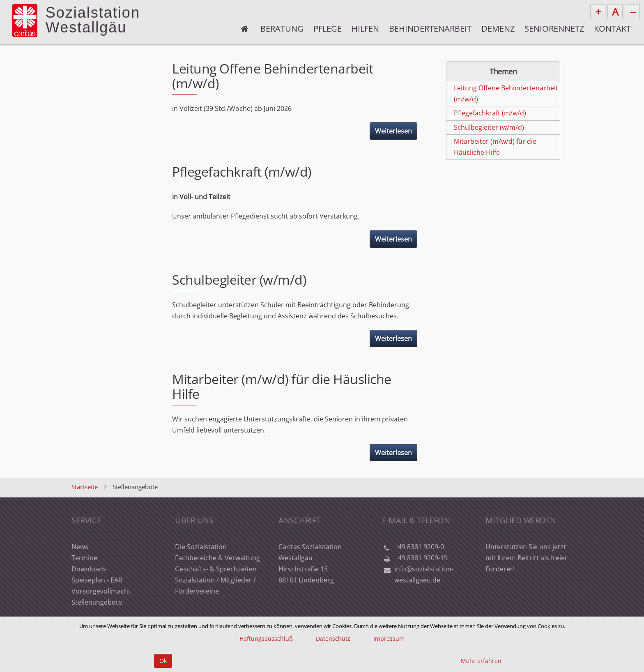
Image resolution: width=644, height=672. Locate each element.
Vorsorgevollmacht (101, 591)
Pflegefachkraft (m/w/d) (242, 171)
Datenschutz (333, 639)
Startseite (85, 487)
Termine (84, 558)
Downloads (89, 569)
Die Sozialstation (201, 547)
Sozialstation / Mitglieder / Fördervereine (215, 586)
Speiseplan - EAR (97, 580)
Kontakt (612, 29)
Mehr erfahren (481, 661)
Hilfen (365, 29)
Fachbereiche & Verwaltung (217, 558)
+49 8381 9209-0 (419, 547)
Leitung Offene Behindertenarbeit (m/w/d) (273, 76)
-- (632, 12)
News (80, 547)
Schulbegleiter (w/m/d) (239, 280)
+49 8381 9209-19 (421, 558)
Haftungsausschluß (266, 639)
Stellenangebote (97, 602)
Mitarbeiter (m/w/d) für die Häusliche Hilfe (282, 386)
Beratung (282, 29)
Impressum (389, 639)
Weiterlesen (393, 131)
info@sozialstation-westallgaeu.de (424, 574)
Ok (163, 661)
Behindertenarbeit (430, 29)
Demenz (498, 29)
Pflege (328, 29)
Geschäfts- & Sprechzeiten (216, 569)
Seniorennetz (554, 29)
